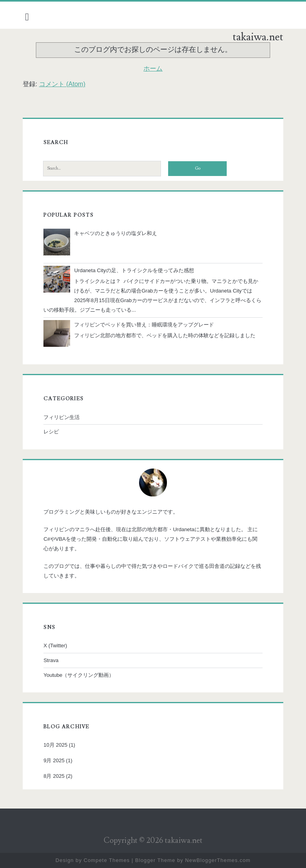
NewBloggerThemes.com (218, 860)
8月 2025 (54, 776)
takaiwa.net (258, 37)
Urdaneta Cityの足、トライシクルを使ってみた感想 (134, 270)
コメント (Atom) (62, 84)
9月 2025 (54, 760)
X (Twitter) (55, 646)
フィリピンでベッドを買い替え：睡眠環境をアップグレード (144, 325)
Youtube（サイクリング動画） (79, 675)
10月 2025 (55, 745)
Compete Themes (107, 860)
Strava (51, 660)
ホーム (153, 68)
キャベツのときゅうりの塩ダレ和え (116, 233)
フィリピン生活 (62, 417)
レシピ (51, 432)
